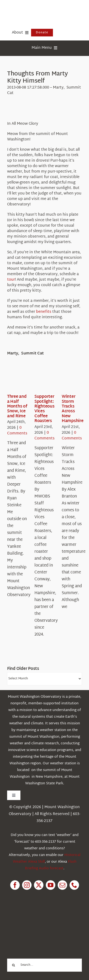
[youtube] (51, 885)
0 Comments (17, 431)
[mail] (62, 885)
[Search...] (44, 965)
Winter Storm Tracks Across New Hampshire (73, 409)
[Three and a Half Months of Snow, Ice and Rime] (24, 380)
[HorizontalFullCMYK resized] (43, 9)
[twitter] (39, 885)
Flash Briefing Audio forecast (51, 865)
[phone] (74, 885)
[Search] (14, 965)
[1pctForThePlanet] (41, 917)
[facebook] (15, 885)
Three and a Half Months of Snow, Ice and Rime (17, 406)
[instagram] (27, 885)
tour (11, 280)
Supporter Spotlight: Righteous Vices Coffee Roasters (44, 409)
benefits (44, 312)
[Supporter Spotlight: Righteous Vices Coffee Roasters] (52, 380)
